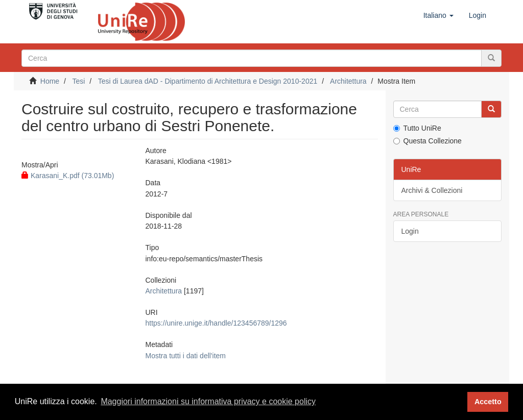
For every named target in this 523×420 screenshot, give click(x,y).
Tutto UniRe (417, 128)
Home (50, 81)
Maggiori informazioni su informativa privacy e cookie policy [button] (208, 401)
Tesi (78, 81)
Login (410, 231)
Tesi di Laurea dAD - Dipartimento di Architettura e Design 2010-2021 (208, 81)
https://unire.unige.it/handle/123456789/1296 (216, 323)
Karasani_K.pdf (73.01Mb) (68, 176)
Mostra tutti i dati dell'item (186, 356)
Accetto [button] (488, 402)
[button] (438, 15)
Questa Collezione (427, 141)
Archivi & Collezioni (432, 190)
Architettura (348, 81)
